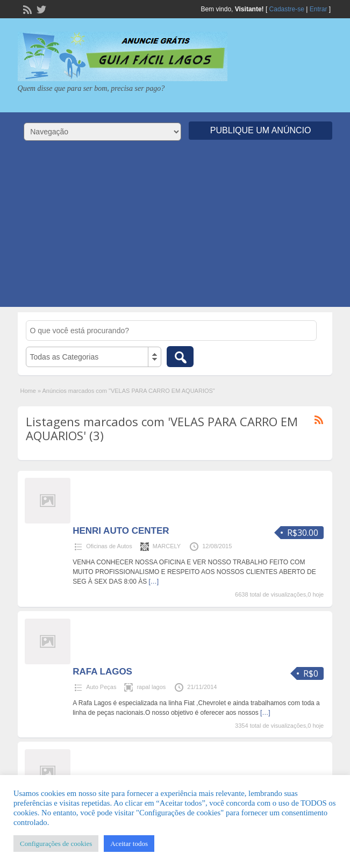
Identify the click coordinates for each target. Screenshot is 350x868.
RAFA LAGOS (102, 672)
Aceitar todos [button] (129, 844)
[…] (154, 582)
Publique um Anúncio (261, 130)
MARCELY (167, 546)
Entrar (319, 9)
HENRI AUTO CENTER (121, 531)
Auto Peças (101, 687)
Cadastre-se (287, 9)
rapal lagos (151, 687)
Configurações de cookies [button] (56, 844)
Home (28, 391)
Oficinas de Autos (109, 546)
